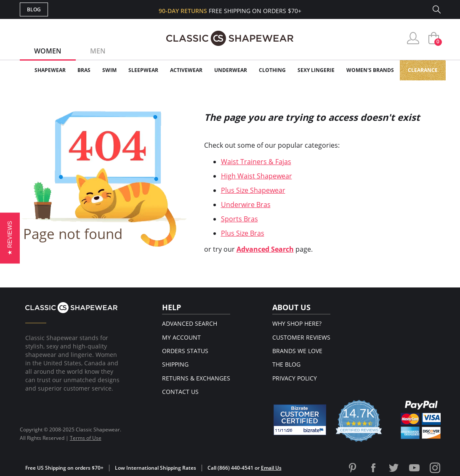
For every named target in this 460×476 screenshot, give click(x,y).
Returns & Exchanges (196, 378)
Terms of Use (86, 438)
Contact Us (180, 392)
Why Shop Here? (297, 323)
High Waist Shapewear (257, 176)
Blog (34, 9)
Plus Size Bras (243, 233)
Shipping (175, 364)
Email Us (271, 468)
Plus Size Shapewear (253, 190)
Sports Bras (239, 219)
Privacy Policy (295, 378)
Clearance (423, 70)
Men (98, 51)
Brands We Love (297, 351)
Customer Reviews (301, 337)
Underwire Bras (246, 205)
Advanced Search (265, 249)
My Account (181, 337)
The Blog (286, 364)
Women (48, 51)
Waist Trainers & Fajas (256, 162)
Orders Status (185, 351)
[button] (10, 238)
